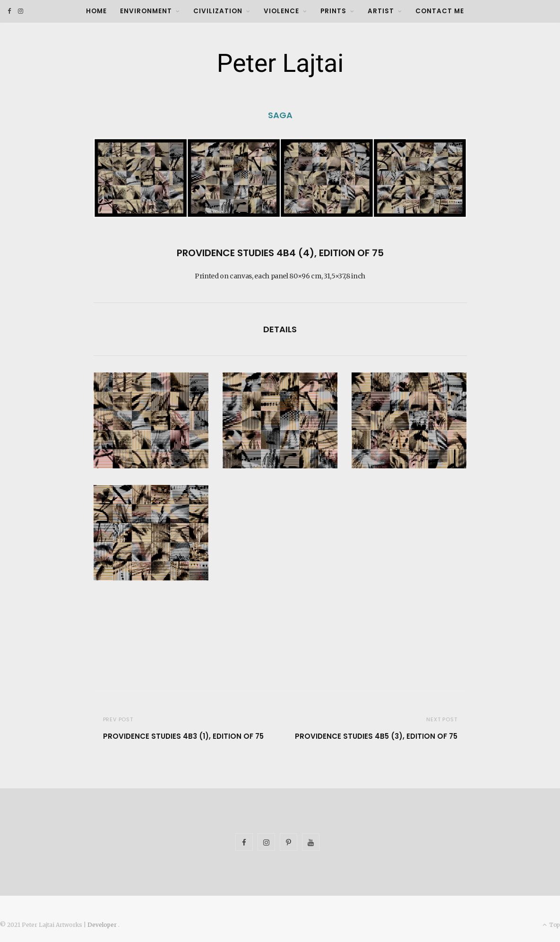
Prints (333, 11)
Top (551, 925)
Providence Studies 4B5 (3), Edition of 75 (376, 736)
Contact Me (440, 11)
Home (96, 11)
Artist (381, 11)
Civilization (218, 11)
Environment (146, 11)
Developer (103, 925)
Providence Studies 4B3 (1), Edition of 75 (183, 736)
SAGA (280, 115)
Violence (281, 11)
